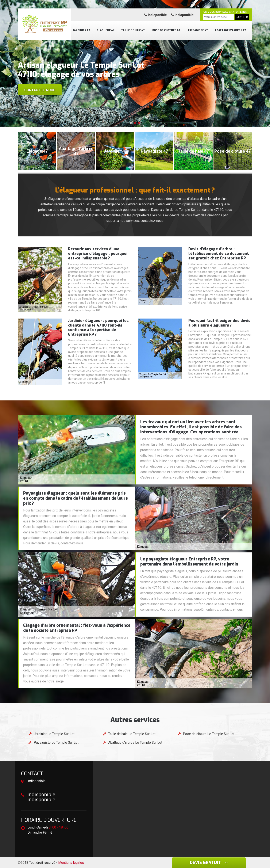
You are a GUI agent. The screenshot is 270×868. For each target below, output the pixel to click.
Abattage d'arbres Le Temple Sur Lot (135, 743)
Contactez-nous (40, 90)
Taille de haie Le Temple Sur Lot (132, 734)
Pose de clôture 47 (166, 30)
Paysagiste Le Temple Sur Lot (56, 743)
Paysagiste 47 (198, 30)
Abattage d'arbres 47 (230, 30)
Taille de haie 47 (133, 30)
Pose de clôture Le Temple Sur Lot (209, 734)
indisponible (156, 15)
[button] (131, 123)
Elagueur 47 (106, 30)
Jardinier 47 (81, 30)
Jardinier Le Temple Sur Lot (54, 734)
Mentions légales (71, 863)
